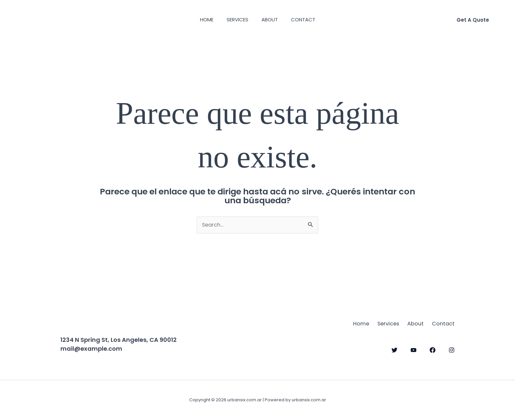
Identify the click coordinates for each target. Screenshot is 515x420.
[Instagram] (452, 349)
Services (236, 20)
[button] (473, 20)
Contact (308, 20)
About (271, 20)
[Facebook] (433, 349)
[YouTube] (414, 349)
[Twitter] (394, 349)
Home (202, 20)
